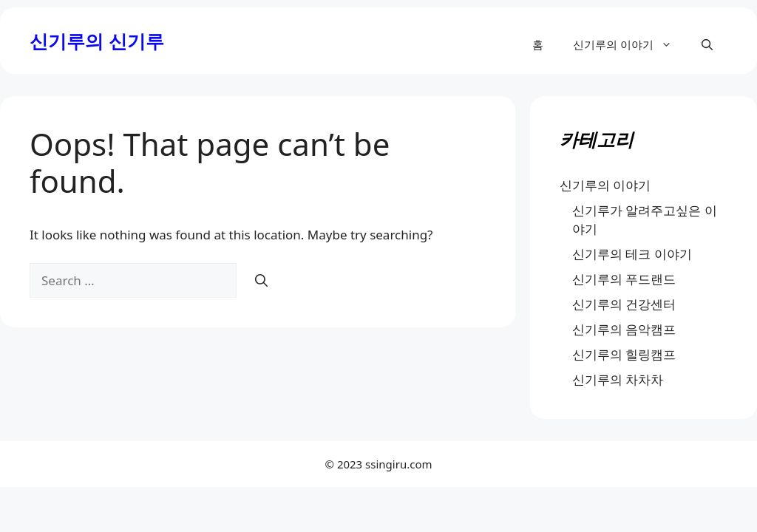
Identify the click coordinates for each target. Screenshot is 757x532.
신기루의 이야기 (630, 44)
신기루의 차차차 (618, 379)
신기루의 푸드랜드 (624, 279)
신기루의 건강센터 (624, 304)
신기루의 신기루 (97, 41)
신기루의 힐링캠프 (624, 354)
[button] (707, 44)
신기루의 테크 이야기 (632, 254)
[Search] (261, 281)
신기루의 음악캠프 (624, 329)
